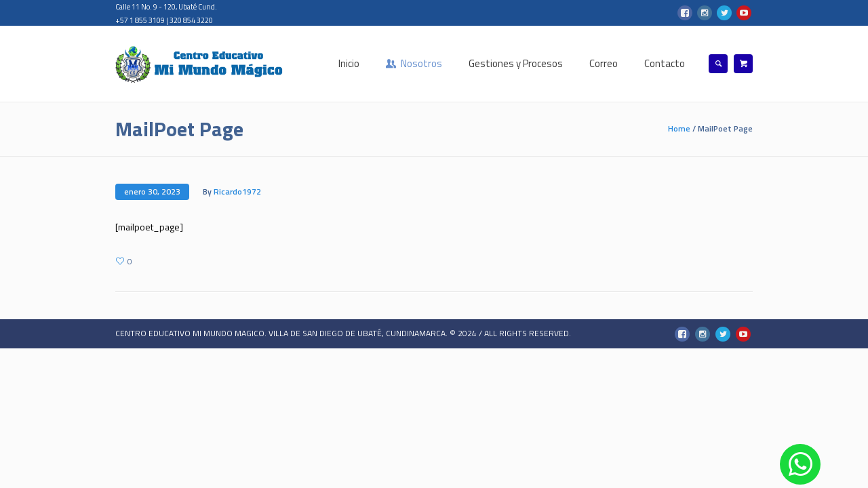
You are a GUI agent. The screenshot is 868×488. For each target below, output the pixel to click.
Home (679, 128)
